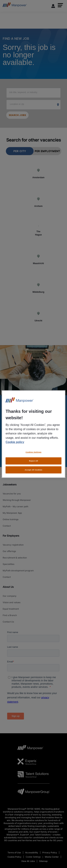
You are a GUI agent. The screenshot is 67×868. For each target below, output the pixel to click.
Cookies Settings (33, 452)
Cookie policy (15, 442)
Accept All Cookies (33, 470)
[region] (33, 434)
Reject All (34, 461)
